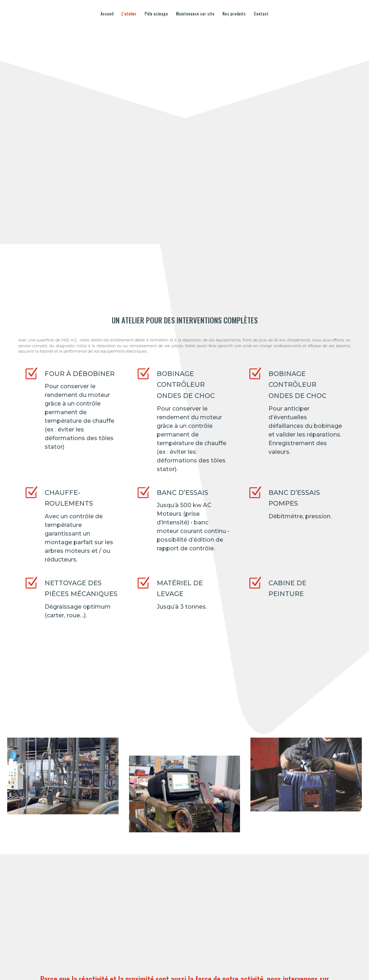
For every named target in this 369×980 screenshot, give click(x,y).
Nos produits (234, 14)
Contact (261, 14)
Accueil (107, 14)
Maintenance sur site (195, 14)
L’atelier (129, 14)
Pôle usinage (156, 14)
